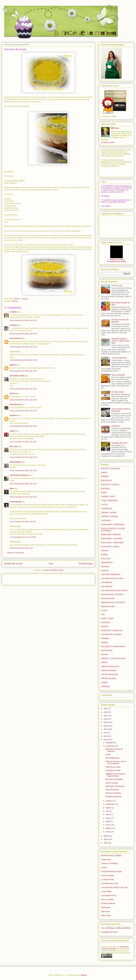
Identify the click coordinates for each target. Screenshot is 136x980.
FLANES (104, 554)
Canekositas (106, 859)
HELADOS (105, 567)
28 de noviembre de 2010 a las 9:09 (23, 521)
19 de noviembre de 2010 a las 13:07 (23, 371)
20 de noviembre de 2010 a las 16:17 (23, 484)
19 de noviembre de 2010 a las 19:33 (23, 470)
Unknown (13, 415)
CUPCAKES (106, 520)
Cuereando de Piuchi (109, 932)
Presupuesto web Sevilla (116, 262)
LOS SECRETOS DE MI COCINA (114, 591)
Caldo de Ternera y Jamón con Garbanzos (116, 763)
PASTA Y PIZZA (107, 618)
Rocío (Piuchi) (15, 404)
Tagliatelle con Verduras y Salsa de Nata (115, 775)
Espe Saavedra (16, 338)
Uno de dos (106, 911)
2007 (106, 843)
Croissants (116, 426)
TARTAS (15, 301)
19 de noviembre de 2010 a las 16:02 (23, 426)
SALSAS (104, 654)
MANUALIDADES (108, 598)
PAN (103, 614)
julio (108, 811)
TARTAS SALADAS (109, 678)
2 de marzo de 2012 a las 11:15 (21, 548)
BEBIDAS (105, 476)
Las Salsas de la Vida (109, 883)
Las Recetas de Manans (19, 475)
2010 (106, 740)
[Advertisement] (19, 579)
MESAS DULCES (108, 606)
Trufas (108, 755)
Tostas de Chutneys (113, 793)
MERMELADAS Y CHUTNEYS (113, 602)
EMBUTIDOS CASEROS (111, 534)
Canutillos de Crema (119, 443)
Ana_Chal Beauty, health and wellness (116, 928)
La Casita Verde (107, 879)
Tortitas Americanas (119, 358)
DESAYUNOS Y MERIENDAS (113, 524)
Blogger (84, 975)
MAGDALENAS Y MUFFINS (112, 594)
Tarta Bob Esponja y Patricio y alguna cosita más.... (121, 341)
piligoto (13, 365)
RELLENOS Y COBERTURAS (113, 646)
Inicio (51, 564)
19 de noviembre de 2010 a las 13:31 (23, 389)
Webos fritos (106, 915)
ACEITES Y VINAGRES (110, 469)
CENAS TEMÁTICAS (109, 500)
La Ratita (13, 312)
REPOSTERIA (107, 650)
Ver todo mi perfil (108, 142)
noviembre (110, 746)
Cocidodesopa (15, 502)
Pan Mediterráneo (112, 758)
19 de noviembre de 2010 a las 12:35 (23, 334)
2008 (106, 839)
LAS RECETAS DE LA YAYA (112, 578)
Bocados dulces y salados (111, 855)
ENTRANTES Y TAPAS (110, 547)
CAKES (104, 493)
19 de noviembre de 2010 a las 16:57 (23, 442)
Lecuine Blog (106, 891)
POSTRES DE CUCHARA (111, 634)
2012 (106, 733)
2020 (106, 712)
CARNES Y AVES (108, 496)
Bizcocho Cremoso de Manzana (114, 750)
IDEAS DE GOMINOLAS (111, 574)
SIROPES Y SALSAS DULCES (113, 658)
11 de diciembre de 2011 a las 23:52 (23, 537)
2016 (106, 719)
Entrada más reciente (13, 564)
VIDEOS (104, 682)
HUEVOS (105, 571)
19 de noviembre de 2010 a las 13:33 (23, 400)
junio (108, 814)
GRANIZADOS (107, 563)
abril (108, 821)
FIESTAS (105, 551)
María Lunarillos (107, 899)
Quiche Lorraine (112, 783)
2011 (106, 736)
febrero (109, 828)
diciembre (110, 743)
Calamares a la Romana (115, 786)
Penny (116, 128)
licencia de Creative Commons (115, 948)
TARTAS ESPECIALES (110, 666)
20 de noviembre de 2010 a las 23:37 (23, 497)
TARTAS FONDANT (109, 670)
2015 (106, 722)
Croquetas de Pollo (113, 770)
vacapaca (13, 325)
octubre (109, 801)
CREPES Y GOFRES (109, 516)
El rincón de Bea (107, 875)
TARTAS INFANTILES (110, 674)
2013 (106, 729)
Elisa (12, 488)
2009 (106, 836)
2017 (106, 716)
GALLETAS (105, 558)
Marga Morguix (15, 462)
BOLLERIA (105, 488)
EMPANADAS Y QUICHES (112, 539)
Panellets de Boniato (113, 797)
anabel (12, 431)
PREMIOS (105, 638)
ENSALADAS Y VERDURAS (112, 543)
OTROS (104, 611)
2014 (106, 726)
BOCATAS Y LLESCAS (110, 484)
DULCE (13, 394)
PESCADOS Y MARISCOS (112, 631)
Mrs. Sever (14, 446)
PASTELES (105, 622)
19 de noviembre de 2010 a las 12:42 (23, 347)
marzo (108, 825)
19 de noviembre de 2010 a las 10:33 (23, 320)
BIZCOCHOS (106, 480)
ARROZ (104, 473)
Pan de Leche (117, 286)
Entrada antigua (86, 564)
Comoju (104, 867)
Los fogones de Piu (109, 895)
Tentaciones (106, 907)
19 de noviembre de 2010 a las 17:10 (23, 457)
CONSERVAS (106, 508)
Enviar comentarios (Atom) (54, 570)
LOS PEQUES (107, 587)
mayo (108, 818)
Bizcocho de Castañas (114, 779)
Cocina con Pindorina (109, 863)
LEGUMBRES (107, 582)
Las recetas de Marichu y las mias (114, 887)
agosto (109, 808)
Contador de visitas (116, 260)
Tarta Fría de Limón (113, 767)
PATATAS (105, 626)
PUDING (104, 642)
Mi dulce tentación (108, 903)
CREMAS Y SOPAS (109, 512)
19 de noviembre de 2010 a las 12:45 (23, 360)
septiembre (110, 804)
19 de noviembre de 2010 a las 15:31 (23, 411)
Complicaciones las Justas (111, 871)
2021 (106, 709)
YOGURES (105, 686)
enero (108, 832)
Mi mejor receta (117, 392)
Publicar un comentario (16, 553)
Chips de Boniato (118, 375)
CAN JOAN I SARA (17, 376)
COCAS (104, 504)
